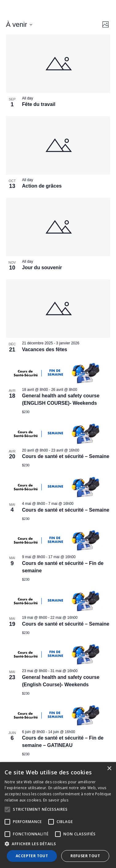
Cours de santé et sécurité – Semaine (66, 456)
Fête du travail (39, 104)
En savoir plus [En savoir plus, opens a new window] (56, 800)
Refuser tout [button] (85, 856)
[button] (58, 844)
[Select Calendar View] (106, 24)
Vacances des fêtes (45, 349)
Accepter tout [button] (32, 856)
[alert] (58, 815)
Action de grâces (42, 186)
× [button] (109, 769)
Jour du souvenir (42, 268)
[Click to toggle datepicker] (19, 24)
